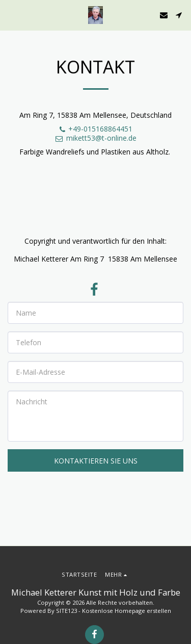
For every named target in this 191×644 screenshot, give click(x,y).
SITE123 (66, 611)
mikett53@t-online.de (95, 138)
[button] (11, 15)
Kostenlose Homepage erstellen (127, 611)
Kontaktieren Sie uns (96, 461)
